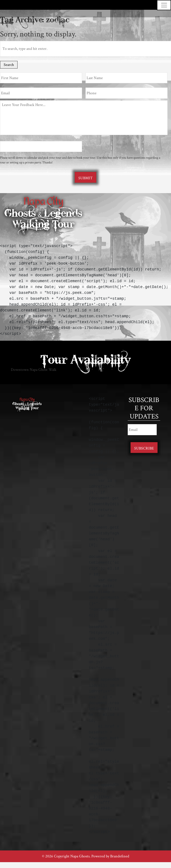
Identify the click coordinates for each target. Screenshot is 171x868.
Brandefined (120, 856)
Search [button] (9, 65)
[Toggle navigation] (164, 5)
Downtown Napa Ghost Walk (34, 370)
